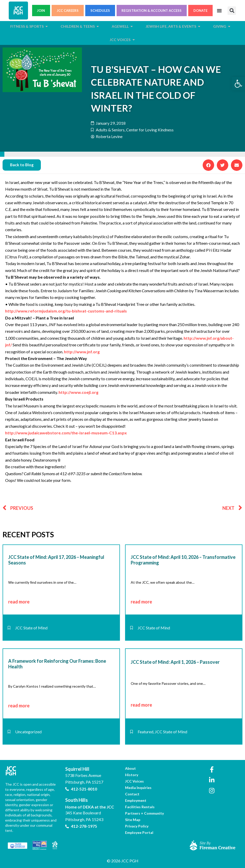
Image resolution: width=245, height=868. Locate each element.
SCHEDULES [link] (100, 11)
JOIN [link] (41, 11)
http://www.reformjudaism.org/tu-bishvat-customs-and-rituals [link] (66, 311)
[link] (238, 84)
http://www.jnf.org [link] (82, 352)
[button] (232, 11)
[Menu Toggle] (219, 11)
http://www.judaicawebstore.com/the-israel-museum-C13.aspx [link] (66, 433)
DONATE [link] (200, 11)
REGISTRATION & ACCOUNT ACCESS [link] (152, 11)
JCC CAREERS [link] (68, 11)
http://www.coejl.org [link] (78, 392)
